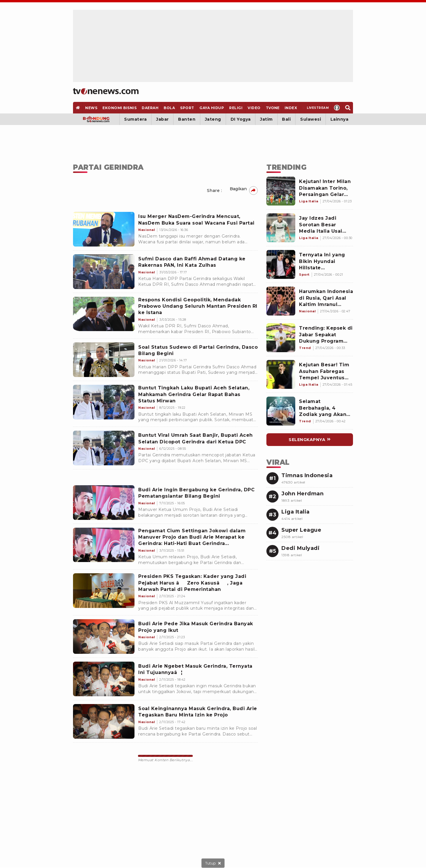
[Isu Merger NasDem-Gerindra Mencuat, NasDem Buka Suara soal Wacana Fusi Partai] (104, 229)
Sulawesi (311, 119)
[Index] (291, 108)
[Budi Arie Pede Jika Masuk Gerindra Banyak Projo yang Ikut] (104, 636)
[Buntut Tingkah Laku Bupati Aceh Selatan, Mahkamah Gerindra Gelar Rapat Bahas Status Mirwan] (104, 402)
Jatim (266, 119)
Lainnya (340, 119)
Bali (286, 119)
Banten (187, 119)
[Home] (106, 91)
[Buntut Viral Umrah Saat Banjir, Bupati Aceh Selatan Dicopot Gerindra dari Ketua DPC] (104, 448)
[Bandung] (96, 119)
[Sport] (187, 108)
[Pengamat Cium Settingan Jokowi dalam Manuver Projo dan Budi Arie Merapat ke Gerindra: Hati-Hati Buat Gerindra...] (104, 545)
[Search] (348, 108)
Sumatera (135, 119)
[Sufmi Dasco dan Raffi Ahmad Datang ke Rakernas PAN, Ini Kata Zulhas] (104, 272)
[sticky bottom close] (213, 863)
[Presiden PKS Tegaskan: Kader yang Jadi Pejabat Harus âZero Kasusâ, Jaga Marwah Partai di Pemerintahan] (104, 591)
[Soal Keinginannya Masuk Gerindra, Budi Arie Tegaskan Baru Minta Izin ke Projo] (104, 721)
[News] (91, 108)
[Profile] (337, 108)
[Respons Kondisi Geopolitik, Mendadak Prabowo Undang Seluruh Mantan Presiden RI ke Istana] (104, 314)
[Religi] (236, 108)
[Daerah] (150, 108)
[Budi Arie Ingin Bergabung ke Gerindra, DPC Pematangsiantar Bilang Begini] (104, 503)
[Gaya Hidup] (212, 108)
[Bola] (169, 108)
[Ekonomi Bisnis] (120, 108)
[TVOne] (272, 108)
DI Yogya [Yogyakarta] (241, 119)
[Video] (254, 108)
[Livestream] (316, 108)
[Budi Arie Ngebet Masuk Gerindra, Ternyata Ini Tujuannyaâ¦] (104, 679)
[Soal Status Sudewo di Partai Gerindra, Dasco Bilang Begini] (104, 360)
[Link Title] (281, 191)
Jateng (213, 119)
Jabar (162, 119)
